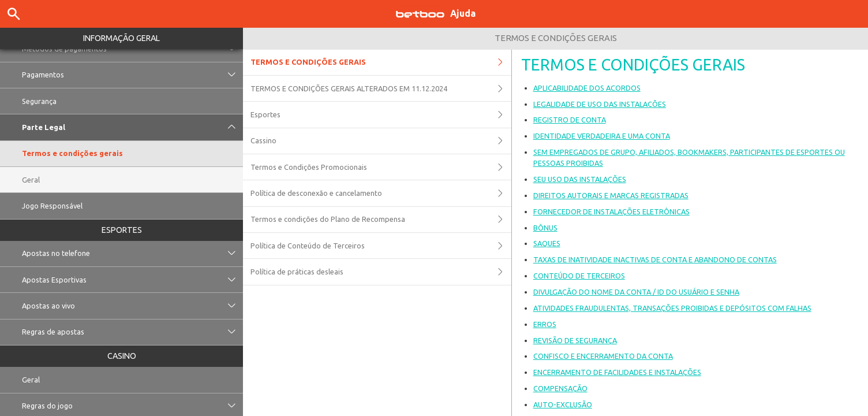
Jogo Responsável (52, 206)
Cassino (381, 141)
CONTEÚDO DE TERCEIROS (579, 276)
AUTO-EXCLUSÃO (563, 404)
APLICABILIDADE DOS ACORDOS (587, 88)
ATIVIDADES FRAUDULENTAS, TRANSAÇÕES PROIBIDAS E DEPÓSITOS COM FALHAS (672, 308)
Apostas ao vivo (132, 306)
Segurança (39, 101)
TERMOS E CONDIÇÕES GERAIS (381, 62)
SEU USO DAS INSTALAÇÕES (580, 179)
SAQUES (547, 243)
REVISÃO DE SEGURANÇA (575, 340)
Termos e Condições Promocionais (381, 167)
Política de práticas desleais (381, 272)
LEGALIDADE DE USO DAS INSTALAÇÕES (600, 104)
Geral (31, 180)
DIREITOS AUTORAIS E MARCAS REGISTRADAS (611, 195)
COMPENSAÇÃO (560, 388)
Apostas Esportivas (132, 280)
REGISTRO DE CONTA (570, 120)
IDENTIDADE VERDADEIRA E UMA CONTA (602, 136)
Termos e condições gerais (72, 153)
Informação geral (121, 38)
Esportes (122, 230)
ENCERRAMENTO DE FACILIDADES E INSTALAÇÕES (617, 372)
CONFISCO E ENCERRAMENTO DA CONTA (603, 356)
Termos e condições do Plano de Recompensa (381, 220)
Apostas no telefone (132, 254)
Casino (122, 356)
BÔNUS (545, 228)
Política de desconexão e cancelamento (381, 193)
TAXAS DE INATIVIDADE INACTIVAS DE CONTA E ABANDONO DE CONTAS (655, 259)
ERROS (545, 324)
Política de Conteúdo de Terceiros (381, 246)
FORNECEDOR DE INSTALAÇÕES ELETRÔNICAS (611, 211)
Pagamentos (132, 75)
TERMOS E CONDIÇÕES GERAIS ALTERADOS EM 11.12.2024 (381, 88)
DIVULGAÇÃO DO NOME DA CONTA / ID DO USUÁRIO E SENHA (636, 292)
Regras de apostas (132, 332)
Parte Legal (132, 127)
